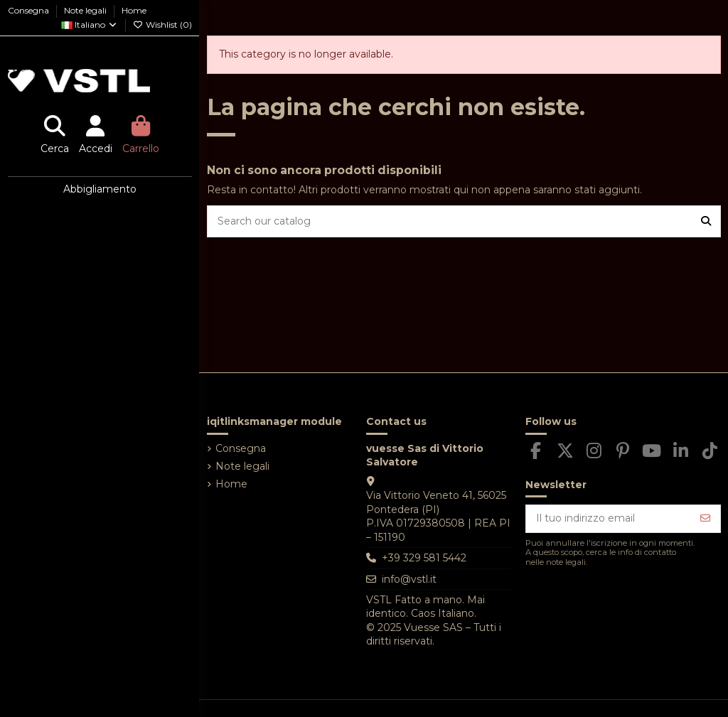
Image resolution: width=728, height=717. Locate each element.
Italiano (90, 25)
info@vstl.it (409, 579)
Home (134, 10)
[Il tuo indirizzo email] (609, 519)
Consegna (30, 10)
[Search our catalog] (706, 221)
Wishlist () (162, 25)
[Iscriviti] (705, 519)
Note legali (86, 10)
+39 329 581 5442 (424, 558)
